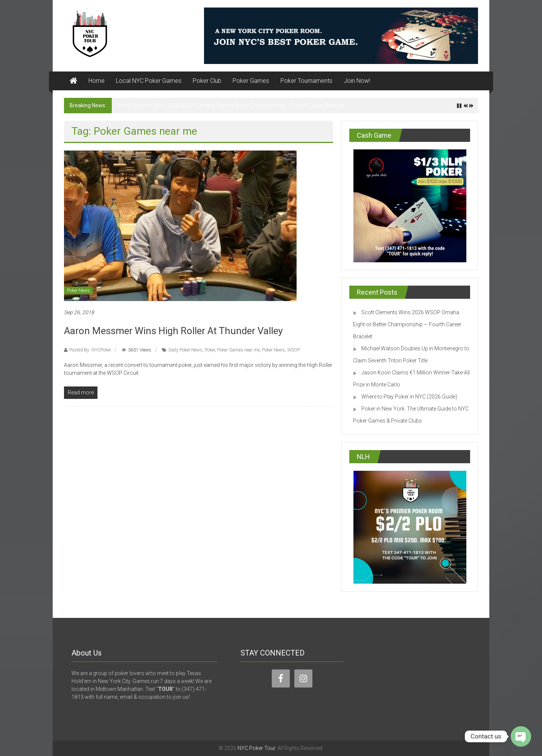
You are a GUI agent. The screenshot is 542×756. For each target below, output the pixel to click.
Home (97, 81)
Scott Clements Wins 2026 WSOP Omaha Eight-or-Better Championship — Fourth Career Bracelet (231, 105)
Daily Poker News (186, 350)
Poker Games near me (238, 350)
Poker (210, 350)
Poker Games (251, 81)
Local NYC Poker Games (149, 81)
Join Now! (357, 81)
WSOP (294, 350)
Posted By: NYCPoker (90, 350)
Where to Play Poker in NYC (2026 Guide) (409, 397)
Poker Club (207, 81)
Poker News (78, 291)
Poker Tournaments (306, 81)
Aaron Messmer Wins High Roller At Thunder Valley (173, 331)
